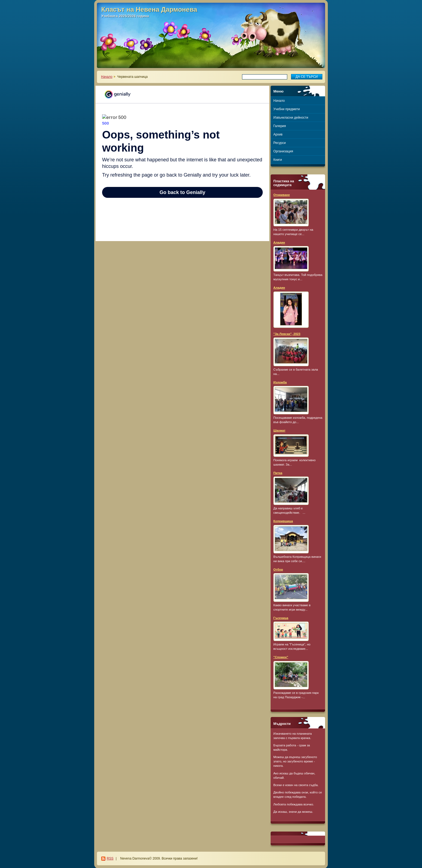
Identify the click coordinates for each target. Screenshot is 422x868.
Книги (278, 160)
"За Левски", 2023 (287, 334)
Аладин (279, 242)
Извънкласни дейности (291, 118)
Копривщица (283, 521)
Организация (283, 151)
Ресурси (279, 143)
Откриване (282, 195)
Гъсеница (281, 618)
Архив (278, 134)
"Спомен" (281, 657)
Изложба (280, 382)
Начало (107, 77)
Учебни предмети (287, 109)
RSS (110, 858)
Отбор (278, 570)
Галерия (280, 126)
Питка (278, 473)
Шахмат (279, 430)
